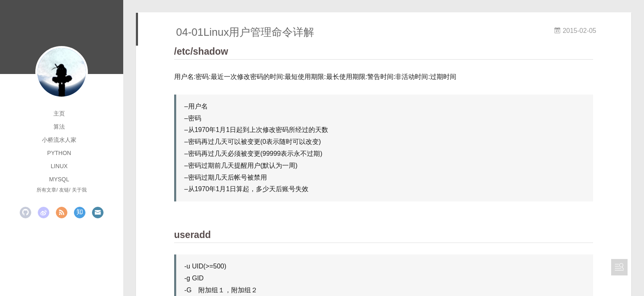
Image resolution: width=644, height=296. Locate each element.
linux (59, 166)
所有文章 (46, 190)
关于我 (79, 190)
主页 (59, 113)
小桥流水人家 (59, 140)
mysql (59, 179)
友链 (64, 190)
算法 (59, 127)
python (59, 153)
